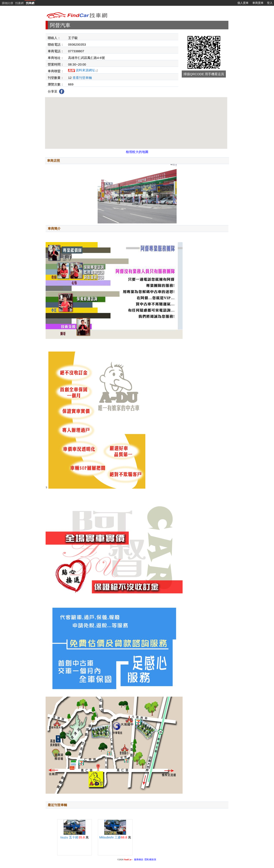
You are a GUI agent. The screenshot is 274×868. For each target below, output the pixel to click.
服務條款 (139, 860)
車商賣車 (258, 3)
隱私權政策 (150, 860)
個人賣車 (243, 3)
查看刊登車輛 (82, 78)
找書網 (19, 3)
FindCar (128, 860)
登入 (270, 3)
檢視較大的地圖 (137, 152)
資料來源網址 (87, 70)
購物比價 (7, 3)
